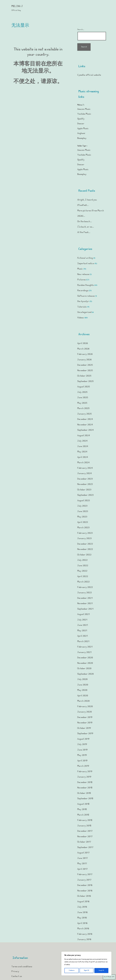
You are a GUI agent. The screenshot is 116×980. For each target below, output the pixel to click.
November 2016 (85, 891)
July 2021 (82, 620)
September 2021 (85, 609)
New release (83, 274)
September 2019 (85, 734)
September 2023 (85, 495)
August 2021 (83, 614)
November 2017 (85, 837)
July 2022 (82, 560)
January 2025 (84, 414)
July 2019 (82, 744)
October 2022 (84, 555)
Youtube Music (84, 114)
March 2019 (83, 766)
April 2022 (83, 577)
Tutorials (82, 307)
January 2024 (85, 474)
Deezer (81, 124)
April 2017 (82, 869)
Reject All (87, 971)
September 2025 (85, 381)
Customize (72, 971)
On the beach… (85, 222)
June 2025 (83, 398)
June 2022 (83, 566)
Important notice (86, 264)
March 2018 (83, 815)
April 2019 (82, 761)
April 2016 (82, 923)
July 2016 (82, 907)
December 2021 (85, 598)
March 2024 (83, 463)
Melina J (17, 6)
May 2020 (82, 690)
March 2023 (83, 528)
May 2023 (82, 517)
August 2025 (84, 387)
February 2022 (85, 587)
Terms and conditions (22, 967)
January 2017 (84, 880)
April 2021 (82, 636)
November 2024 (85, 425)
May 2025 (82, 403)
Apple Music (83, 129)
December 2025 (85, 365)
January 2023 (84, 539)
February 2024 (85, 468)
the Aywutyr (83, 301)
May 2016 (82, 918)
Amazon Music (84, 109)
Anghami (81, 133)
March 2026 (83, 349)
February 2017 (85, 875)
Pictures (82, 280)
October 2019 (84, 728)
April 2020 (83, 696)
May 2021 (82, 631)
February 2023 (85, 533)
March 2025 (83, 408)
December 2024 (85, 419)
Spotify (81, 119)
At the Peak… (84, 232)
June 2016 (82, 913)
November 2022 (85, 549)
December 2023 (85, 479)
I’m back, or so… (86, 227)
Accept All (101, 971)
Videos (80, 318)
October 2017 (84, 842)
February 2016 (85, 934)
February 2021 (85, 647)
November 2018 (85, 788)
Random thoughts (85, 285)
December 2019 (85, 717)
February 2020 (85, 707)
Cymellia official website (89, 75)
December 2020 (85, 658)
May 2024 (82, 452)
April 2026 (83, 343)
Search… (81, 30)
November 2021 (85, 604)
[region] (86, 964)
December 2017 (85, 831)
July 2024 (82, 441)
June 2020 (83, 685)
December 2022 (85, 544)
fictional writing (85, 258)
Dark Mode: (109, 977)
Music (80, 269)
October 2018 (84, 793)
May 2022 (82, 571)
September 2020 (85, 674)
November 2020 (85, 663)
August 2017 (83, 853)
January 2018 (84, 826)
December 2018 (85, 782)
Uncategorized (84, 312)
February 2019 (85, 772)
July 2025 (82, 392)
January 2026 (84, 360)
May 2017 (82, 864)
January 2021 (84, 652)
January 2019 (84, 777)
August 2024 (84, 436)
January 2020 (85, 712)
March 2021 (83, 642)
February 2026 (85, 354)
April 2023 (83, 522)
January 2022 (85, 593)
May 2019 (82, 755)
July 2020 (82, 679)
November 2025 (85, 371)
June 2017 (83, 858)
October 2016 (84, 896)
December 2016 (85, 885)
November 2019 (85, 723)
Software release (86, 296)
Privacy (15, 972)
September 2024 (85, 430)
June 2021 (83, 625)
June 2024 (83, 446)
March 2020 (83, 701)
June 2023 (83, 512)
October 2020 (84, 669)
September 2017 (85, 847)
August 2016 (83, 902)
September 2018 (85, 799)
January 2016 (84, 940)
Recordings (83, 291)
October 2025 (84, 376)
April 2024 (83, 457)
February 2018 (85, 820)
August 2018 (83, 804)
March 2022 (83, 582)
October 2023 (84, 490)
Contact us (17, 976)
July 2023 (82, 506)
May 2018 (82, 809)
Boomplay (82, 138)
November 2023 (85, 484)
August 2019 (83, 739)
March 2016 (83, 929)
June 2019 (82, 750)
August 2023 (84, 501)
